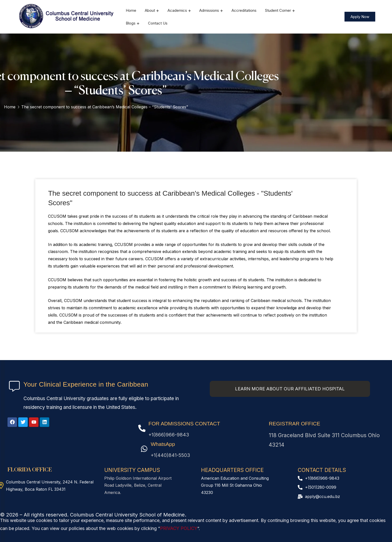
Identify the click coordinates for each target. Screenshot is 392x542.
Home (10, 107)
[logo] (67, 16)
